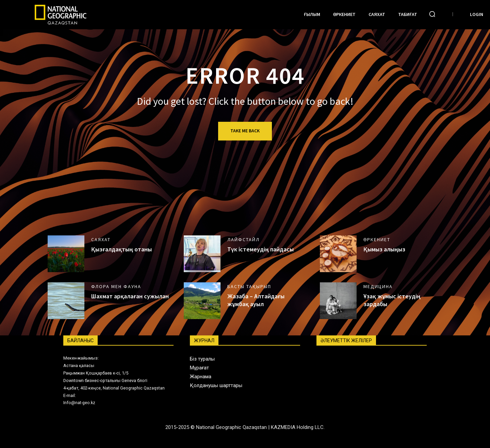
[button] (432, 14)
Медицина (378, 286)
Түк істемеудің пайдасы (260, 249)
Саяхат (101, 239)
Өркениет (377, 239)
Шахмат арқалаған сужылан (130, 296)
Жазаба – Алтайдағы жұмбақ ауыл (256, 300)
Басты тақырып (249, 286)
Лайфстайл (243, 239)
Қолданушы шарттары (216, 385)
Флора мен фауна (116, 286)
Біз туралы (202, 359)
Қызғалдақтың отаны (121, 249)
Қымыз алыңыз (384, 249)
